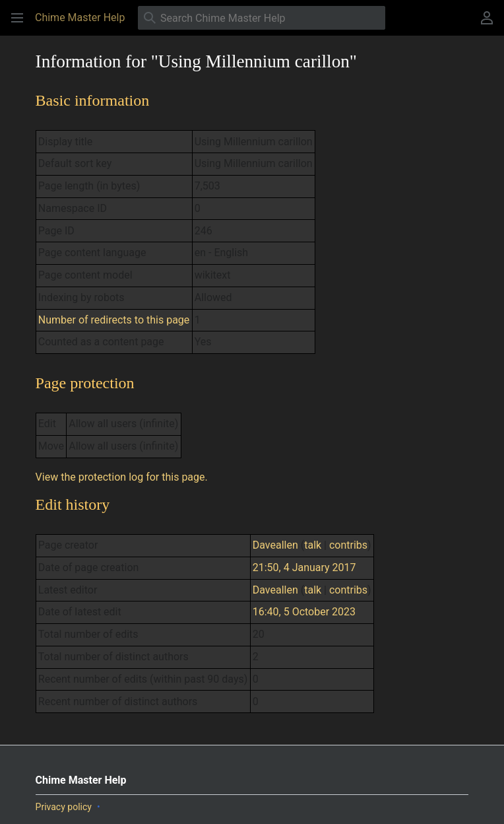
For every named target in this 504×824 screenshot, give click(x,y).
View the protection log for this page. (122, 477)
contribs (348, 545)
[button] (17, 18)
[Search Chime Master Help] (262, 18)
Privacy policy (64, 807)
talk (313, 545)
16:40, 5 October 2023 (304, 612)
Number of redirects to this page (114, 320)
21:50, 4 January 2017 (304, 567)
